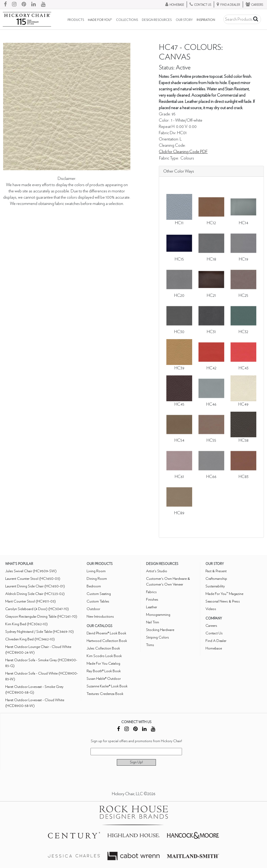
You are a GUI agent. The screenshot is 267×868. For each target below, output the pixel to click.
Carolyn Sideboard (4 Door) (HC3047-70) (37, 609)
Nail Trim (153, 622)
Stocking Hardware (160, 630)
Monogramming (158, 615)
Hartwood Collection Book (107, 641)
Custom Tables (98, 601)
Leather (151, 607)
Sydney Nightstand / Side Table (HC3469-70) (40, 632)
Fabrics (151, 592)
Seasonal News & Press (223, 601)
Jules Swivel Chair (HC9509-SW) (31, 571)
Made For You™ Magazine (224, 594)
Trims (150, 645)
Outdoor (93, 609)
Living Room (96, 571)
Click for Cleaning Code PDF (183, 152)
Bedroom (94, 586)
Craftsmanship (216, 579)
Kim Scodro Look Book (104, 656)
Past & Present (216, 571)
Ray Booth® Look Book (104, 671)
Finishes (152, 600)
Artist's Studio (157, 571)
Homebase (214, 648)
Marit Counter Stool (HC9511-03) (31, 601)
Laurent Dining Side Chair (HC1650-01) (35, 586)
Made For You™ (100, 20)
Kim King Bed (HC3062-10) (26, 624)
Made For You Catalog (103, 663)
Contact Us (214, 633)
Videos (211, 609)
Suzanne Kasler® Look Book (107, 686)
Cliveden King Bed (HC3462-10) (30, 639)
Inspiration (206, 20)
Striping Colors (157, 637)
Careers (211, 626)
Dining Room (97, 579)
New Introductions (100, 616)
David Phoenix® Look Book (106, 633)
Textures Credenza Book (105, 694)
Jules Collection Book (103, 648)
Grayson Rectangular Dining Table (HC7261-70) (41, 616)
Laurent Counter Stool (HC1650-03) (33, 579)
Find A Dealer (216, 641)
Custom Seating (99, 594)
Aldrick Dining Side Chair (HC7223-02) (35, 594)
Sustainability (215, 586)
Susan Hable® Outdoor (104, 679)
